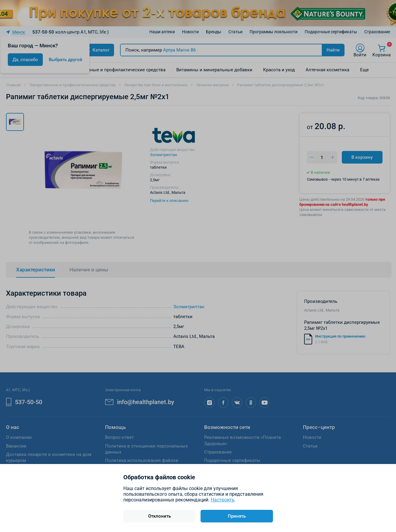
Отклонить (160, 516)
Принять (237, 516)
